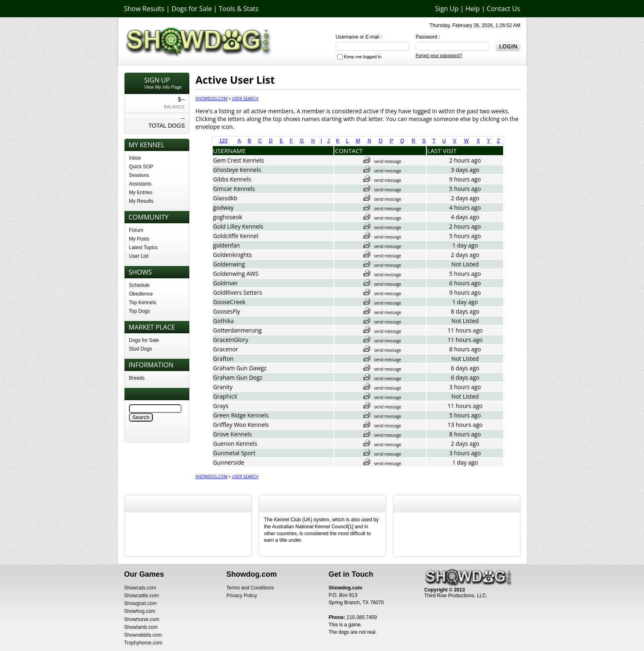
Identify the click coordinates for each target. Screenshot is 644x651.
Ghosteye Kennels (237, 170)
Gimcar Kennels (234, 189)
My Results (141, 201)
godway (223, 207)
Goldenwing (229, 264)
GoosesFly (227, 311)
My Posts (139, 239)
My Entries (141, 193)
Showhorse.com (142, 619)
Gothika (224, 321)
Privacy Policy (242, 596)
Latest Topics (143, 248)
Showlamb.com (141, 627)
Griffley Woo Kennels (241, 425)
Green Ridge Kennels (241, 415)
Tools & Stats (239, 9)
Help (473, 9)
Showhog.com (140, 611)
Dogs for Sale (192, 9)
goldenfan (227, 245)
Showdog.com (212, 99)
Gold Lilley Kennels (238, 226)
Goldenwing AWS (236, 274)
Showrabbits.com (143, 635)
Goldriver (226, 283)
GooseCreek (229, 302)
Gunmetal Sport (235, 453)
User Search (245, 99)
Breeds (137, 378)
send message (382, 161)
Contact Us (503, 9)
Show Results (144, 9)
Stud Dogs (140, 349)
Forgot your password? (439, 55)
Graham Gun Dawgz (240, 368)
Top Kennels (143, 303)
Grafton (223, 359)
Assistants (140, 184)
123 (223, 141)
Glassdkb (225, 198)
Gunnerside (229, 462)
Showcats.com (140, 588)
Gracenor (226, 349)
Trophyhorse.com (143, 643)
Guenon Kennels (235, 444)
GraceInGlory (231, 340)
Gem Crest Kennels (239, 160)
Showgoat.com (140, 603)
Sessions (139, 175)
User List (139, 256)
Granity (223, 387)
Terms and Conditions (250, 588)
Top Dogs (139, 311)
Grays (221, 406)
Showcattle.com (141, 596)
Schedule (139, 285)
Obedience (141, 294)
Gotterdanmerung (237, 330)
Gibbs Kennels (232, 179)
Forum (136, 230)
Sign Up (447, 9)
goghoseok (228, 217)
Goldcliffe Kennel (236, 236)
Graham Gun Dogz (238, 377)
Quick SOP (141, 167)
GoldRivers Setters (238, 292)
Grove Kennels (233, 434)
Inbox (135, 158)
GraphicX (225, 396)
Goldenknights (232, 255)
